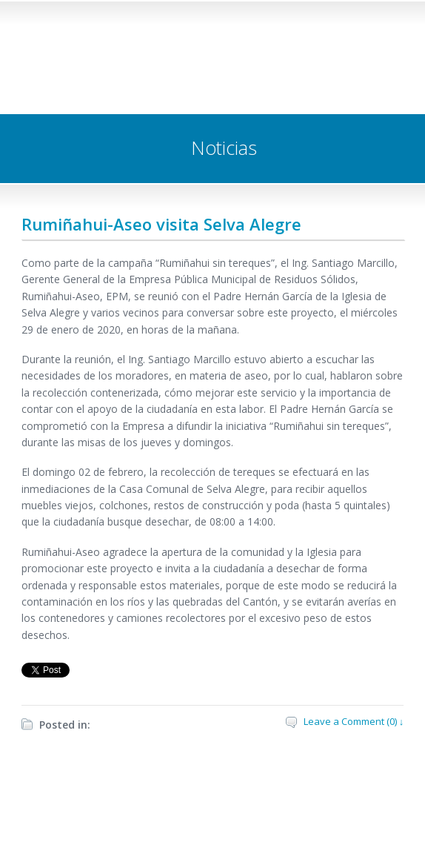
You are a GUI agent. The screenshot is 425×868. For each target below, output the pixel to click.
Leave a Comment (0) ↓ (354, 721)
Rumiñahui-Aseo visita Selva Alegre (161, 224)
